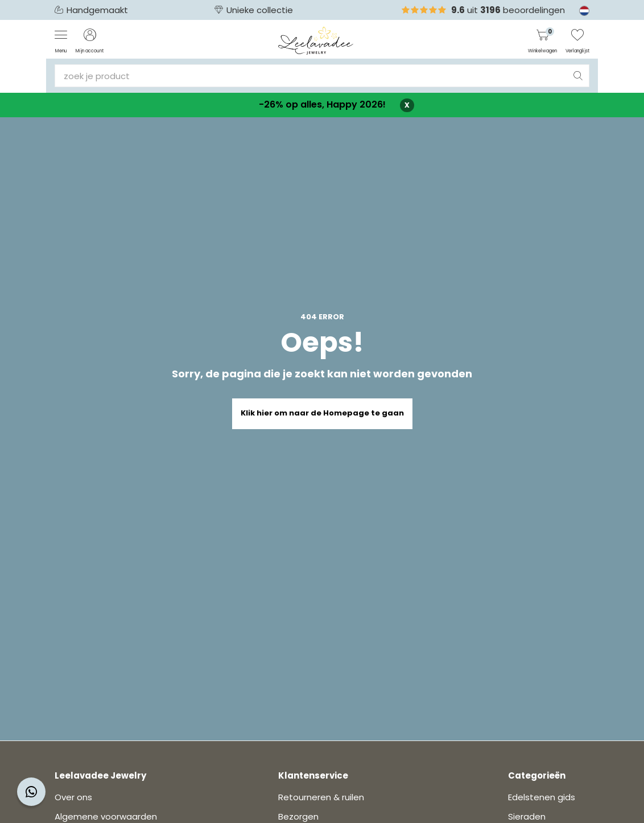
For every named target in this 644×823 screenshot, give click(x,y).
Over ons (73, 797)
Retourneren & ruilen (321, 797)
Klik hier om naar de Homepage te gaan (322, 413)
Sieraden (527, 816)
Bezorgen (298, 816)
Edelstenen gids (542, 797)
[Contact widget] (31, 792)
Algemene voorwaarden (106, 816)
